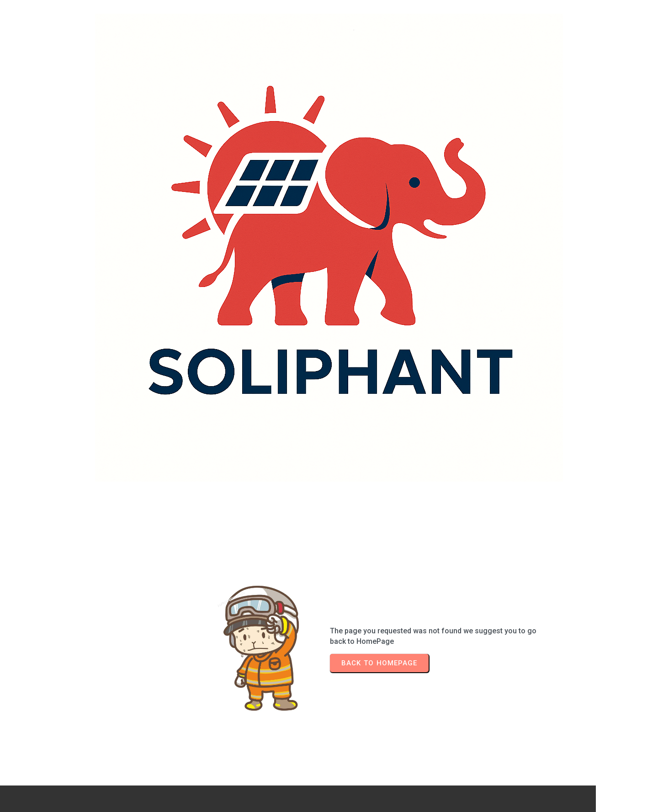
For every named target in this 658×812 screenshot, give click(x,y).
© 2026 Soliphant (329, 788)
